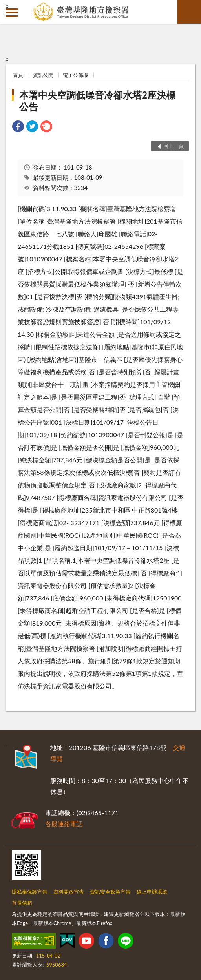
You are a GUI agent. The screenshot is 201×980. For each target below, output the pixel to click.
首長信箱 (22, 903)
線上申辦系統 (152, 892)
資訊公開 (43, 75)
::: (6, 6)
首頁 (18, 75)
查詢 (189, 12)
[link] (18, 127)
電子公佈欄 (76, 75)
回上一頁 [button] (174, 146)
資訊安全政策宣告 (110, 892)
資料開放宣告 (69, 892)
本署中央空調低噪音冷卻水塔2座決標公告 (97, 101)
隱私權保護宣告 (30, 892)
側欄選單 (12, 13)
